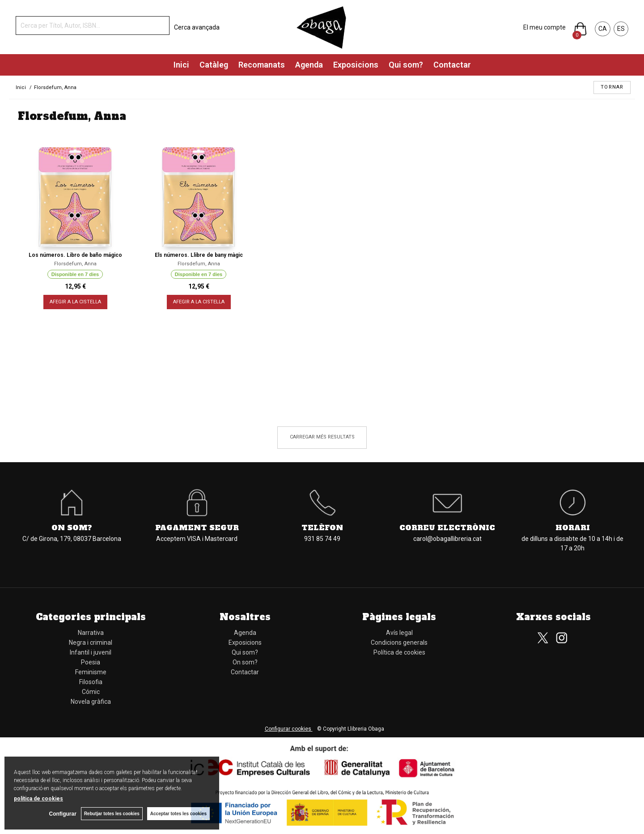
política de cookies (38, 799)
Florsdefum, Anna (75, 264)
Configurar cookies (289, 729)
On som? (72, 528)
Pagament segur (197, 528)
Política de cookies (399, 652)
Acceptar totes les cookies (178, 814)
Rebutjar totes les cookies (112, 814)
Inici (181, 65)
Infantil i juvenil (91, 652)
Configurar (63, 814)
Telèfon (322, 528)
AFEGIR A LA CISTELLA (75, 302)
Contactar (452, 65)
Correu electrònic (447, 528)
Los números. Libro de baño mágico (75, 255)
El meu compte (544, 27)
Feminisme (91, 672)
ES (621, 29)
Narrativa (91, 633)
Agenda (309, 65)
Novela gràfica (91, 702)
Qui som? (406, 65)
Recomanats (262, 65)
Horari (573, 528)
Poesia (91, 662)
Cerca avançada (197, 27)
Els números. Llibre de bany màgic (199, 255)
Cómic (91, 692)
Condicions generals (399, 643)
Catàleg (214, 65)
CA (603, 29)
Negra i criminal (91, 643)
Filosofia (91, 682)
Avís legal (399, 633)
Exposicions (356, 65)
